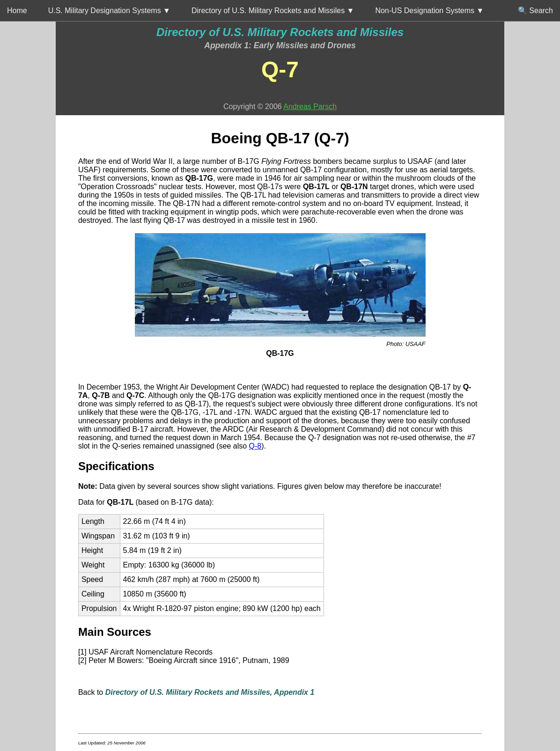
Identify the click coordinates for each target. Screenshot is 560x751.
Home (17, 11)
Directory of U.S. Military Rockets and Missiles (280, 32)
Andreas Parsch (310, 107)
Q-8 (255, 446)
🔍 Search (535, 11)
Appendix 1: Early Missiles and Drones (280, 45)
